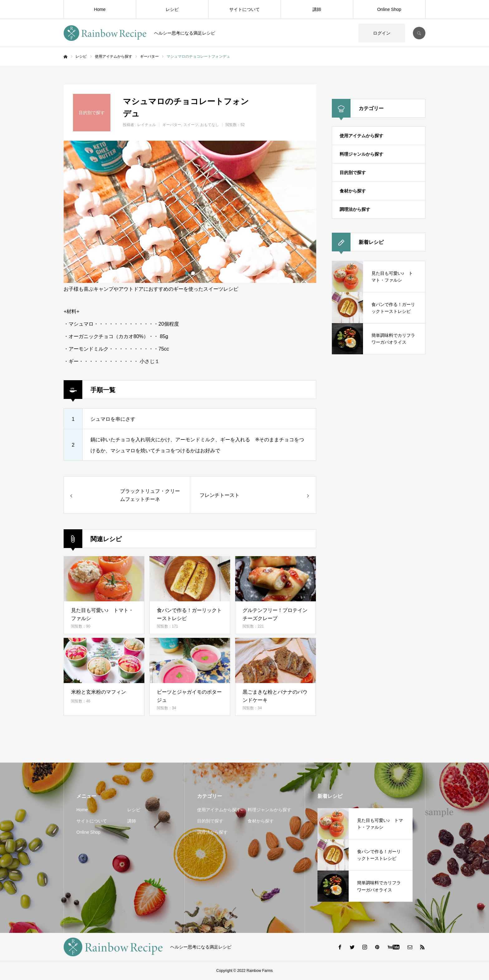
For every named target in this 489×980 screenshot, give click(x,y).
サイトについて (244, 9)
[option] (190, 212)
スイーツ (191, 125)
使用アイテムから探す (361, 136)
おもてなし (210, 125)
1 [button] (187, 273)
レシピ (172, 9)
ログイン (382, 33)
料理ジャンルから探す (361, 154)
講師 (317, 9)
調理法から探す (355, 209)
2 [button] (193, 273)
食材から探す (353, 191)
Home (100, 9)
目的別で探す (353, 172)
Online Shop (389, 9)
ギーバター (172, 125)
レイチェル (147, 125)
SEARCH (419, 33)
